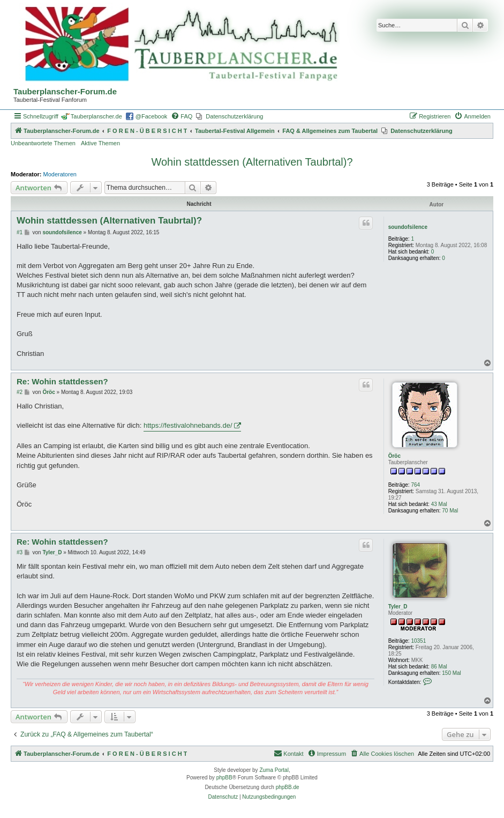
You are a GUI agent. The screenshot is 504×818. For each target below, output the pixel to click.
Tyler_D (398, 607)
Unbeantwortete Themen (43, 143)
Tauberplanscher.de (96, 116)
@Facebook (151, 116)
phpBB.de (288, 787)
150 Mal (452, 673)
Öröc (394, 456)
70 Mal (450, 511)
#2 (20, 392)
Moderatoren (60, 174)
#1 (20, 232)
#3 (20, 552)
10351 (418, 641)
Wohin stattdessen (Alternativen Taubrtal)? (252, 162)
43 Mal (439, 504)
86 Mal (439, 667)
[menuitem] (182, 116)
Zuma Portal (274, 770)
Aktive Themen (100, 143)
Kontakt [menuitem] (288, 753)
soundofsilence (408, 227)
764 (415, 485)
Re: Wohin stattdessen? (62, 381)
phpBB (224, 778)
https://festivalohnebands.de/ (188, 425)
